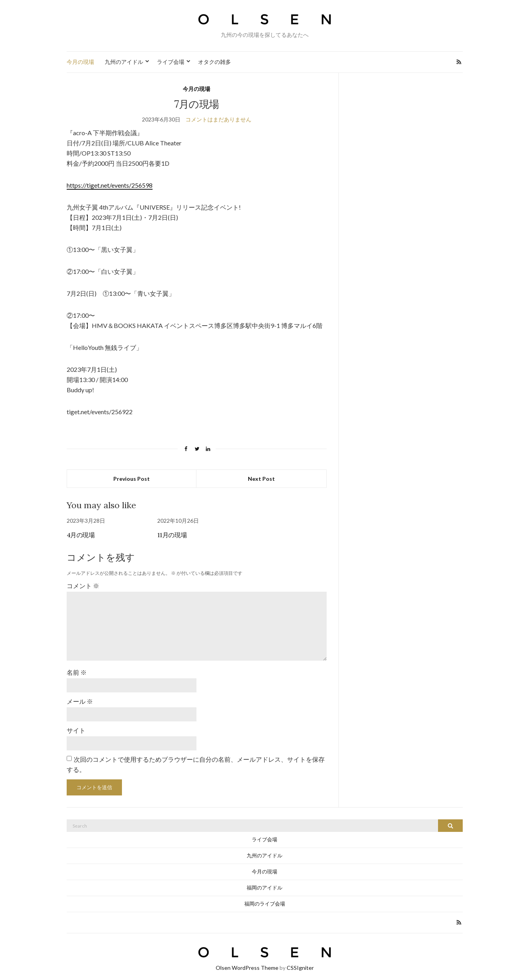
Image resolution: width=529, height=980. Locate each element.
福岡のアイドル (264, 883)
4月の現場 (81, 535)
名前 (77, 669)
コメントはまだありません (218, 119)
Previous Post (132, 479)
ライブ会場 (171, 62)
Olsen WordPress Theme (247, 963)
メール (80, 698)
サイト (76, 726)
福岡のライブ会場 (265, 899)
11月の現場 (172, 535)
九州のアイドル (124, 62)
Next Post (261, 479)
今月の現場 (80, 62)
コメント (83, 586)
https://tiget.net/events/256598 (110, 185)
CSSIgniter (300, 963)
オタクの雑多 (215, 62)
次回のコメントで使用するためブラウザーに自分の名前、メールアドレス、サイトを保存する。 (196, 760)
